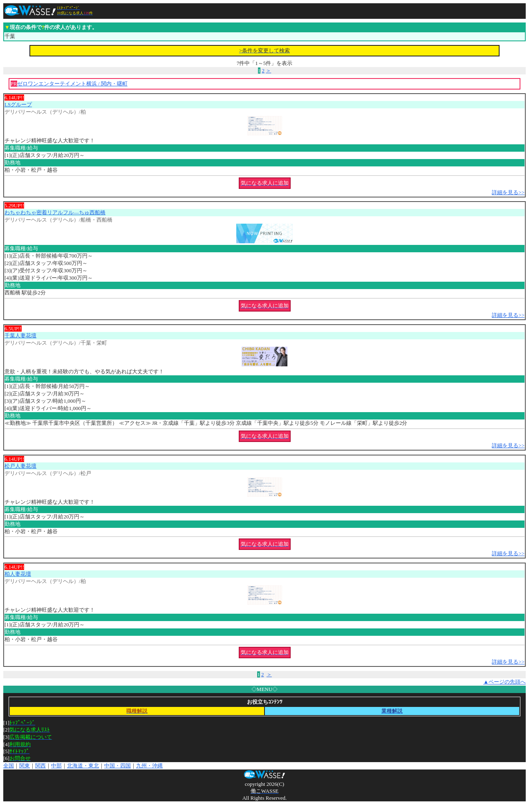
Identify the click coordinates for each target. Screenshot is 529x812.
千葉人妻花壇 (20, 335)
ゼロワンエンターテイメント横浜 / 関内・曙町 (72, 84)
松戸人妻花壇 (20, 466)
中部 (56, 766)
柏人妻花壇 (18, 574)
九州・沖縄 (149, 766)
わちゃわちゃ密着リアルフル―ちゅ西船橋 (55, 212)
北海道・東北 (83, 766)
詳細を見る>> (508, 192)
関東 (25, 766)
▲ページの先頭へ (504, 682)
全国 (9, 766)
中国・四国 (118, 766)
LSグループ (18, 104)
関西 (40, 766)
